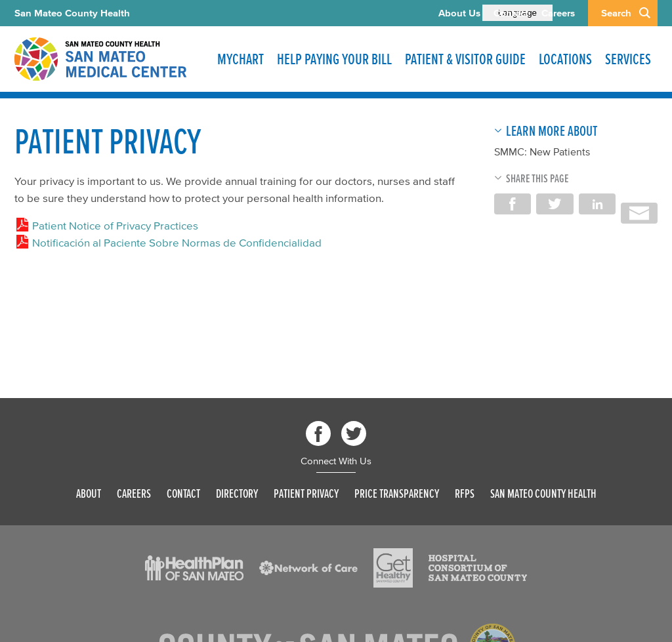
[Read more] (194, 568)
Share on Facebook (513, 204)
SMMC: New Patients (542, 151)
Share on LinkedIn (597, 204)
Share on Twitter (555, 204)
